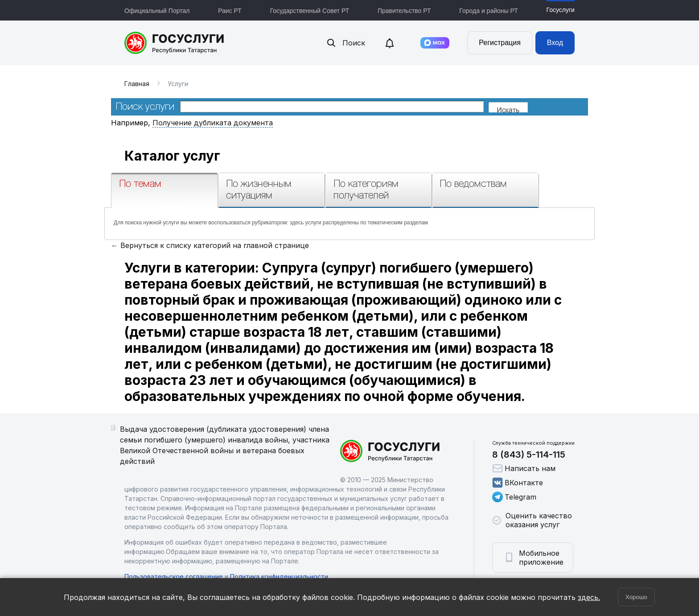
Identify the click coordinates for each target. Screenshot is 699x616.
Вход (555, 43)
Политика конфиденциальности (279, 577)
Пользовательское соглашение (174, 577)
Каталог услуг (172, 156)
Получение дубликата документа (213, 123)
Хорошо (636, 597)
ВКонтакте (518, 483)
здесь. (589, 597)
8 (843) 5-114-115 (529, 455)
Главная (137, 84)
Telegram (514, 497)
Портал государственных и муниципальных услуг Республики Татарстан (175, 43)
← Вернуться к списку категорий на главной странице (210, 245)
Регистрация (500, 43)
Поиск (345, 43)
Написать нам (524, 468)
